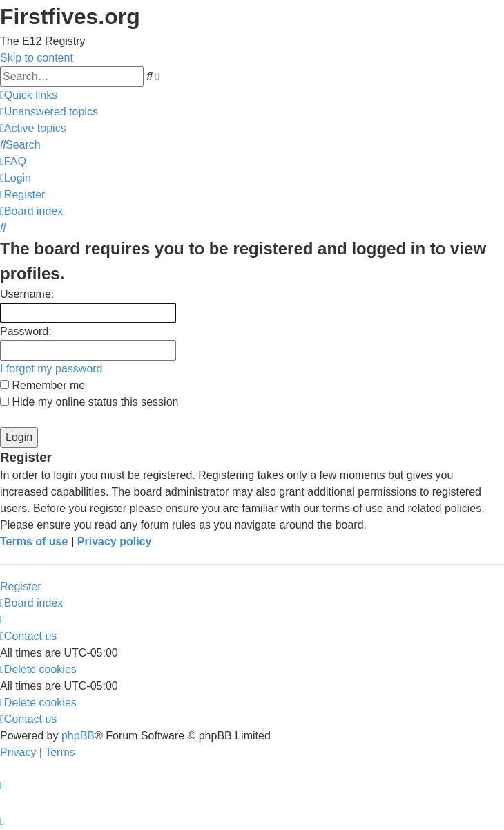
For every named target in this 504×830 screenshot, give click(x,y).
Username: (27, 294)
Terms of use (34, 541)
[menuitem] (49, 112)
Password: (26, 331)
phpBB (78, 736)
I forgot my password (51, 369)
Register (21, 586)
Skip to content (37, 58)
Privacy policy (115, 541)
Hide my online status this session (89, 402)
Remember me (42, 385)
